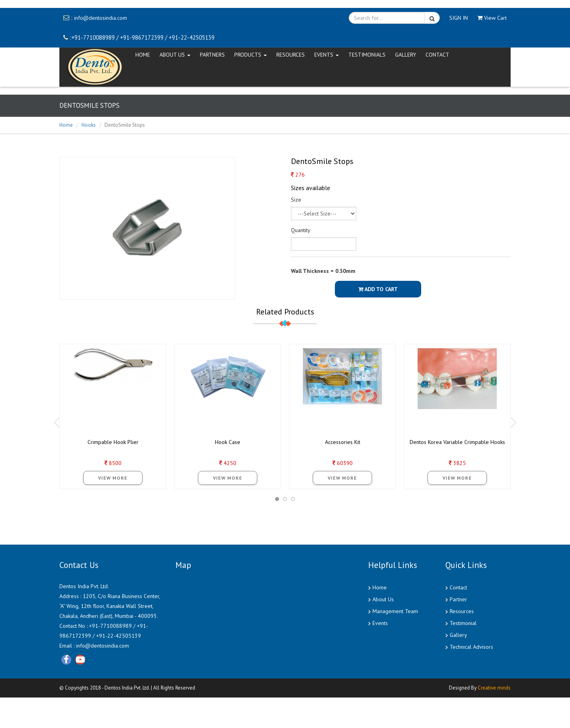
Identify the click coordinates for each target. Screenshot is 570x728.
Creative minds (494, 688)
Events (380, 623)
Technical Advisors (471, 647)
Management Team (395, 611)
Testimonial (463, 623)
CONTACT (437, 55)
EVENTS (327, 55)
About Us (383, 599)
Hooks (89, 125)
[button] (277, 499)
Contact (458, 587)
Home (66, 125)
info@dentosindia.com (101, 18)
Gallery (406, 55)
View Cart (492, 18)
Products (251, 55)
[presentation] (56, 422)
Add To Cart (378, 289)
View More (113, 478)
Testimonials (367, 55)
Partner (458, 599)
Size (296, 200)
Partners (212, 55)
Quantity (301, 230)
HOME (143, 55)
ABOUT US (175, 55)
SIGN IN (459, 18)
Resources (291, 55)
